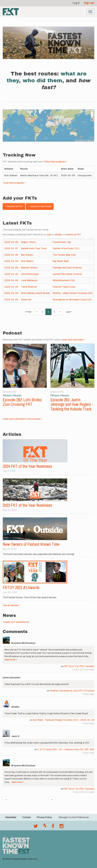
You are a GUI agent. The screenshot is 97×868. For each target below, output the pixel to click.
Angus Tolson (28, 242)
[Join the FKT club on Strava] (45, 827)
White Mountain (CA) (64, 280)
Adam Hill (26, 300)
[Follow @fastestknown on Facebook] (53, 827)
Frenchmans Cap (62, 242)
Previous (7, 366)
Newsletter (11, 817)
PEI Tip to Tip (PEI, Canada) (79, 666)
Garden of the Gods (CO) (66, 248)
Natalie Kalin (28, 248)
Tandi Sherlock (29, 287)
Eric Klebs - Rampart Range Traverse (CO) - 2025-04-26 (64, 720)
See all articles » (11, 605)
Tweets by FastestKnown (16, 622)
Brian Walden (28, 293)
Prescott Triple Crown (64, 287)
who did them (42, 80)
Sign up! (89, 3)
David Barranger (30, 274)
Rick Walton (27, 261)
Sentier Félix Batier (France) (67, 274)
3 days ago (88, 694)
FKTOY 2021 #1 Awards (21, 587)
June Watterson (29, 280)
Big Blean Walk (61, 261)
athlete (58, 235)
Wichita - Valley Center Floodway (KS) (73, 293)
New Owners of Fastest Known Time (31, 544)
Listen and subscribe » (73, 340)
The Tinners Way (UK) (64, 255)
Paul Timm (41, 248)
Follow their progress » (55, 162)
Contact (27, 817)
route (49, 235)
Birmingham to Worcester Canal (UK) (72, 300)
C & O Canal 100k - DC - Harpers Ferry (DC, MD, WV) (66, 749)
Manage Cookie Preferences (74, 817)
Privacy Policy (44, 817)
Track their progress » (14, 183)
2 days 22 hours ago (83, 670)
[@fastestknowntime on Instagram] (61, 827)
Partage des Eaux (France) (67, 268)
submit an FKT (73, 235)
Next (90, 366)
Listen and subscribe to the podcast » (23, 419)
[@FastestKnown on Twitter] (36, 827)
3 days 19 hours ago (83, 792)
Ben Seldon (27, 255)
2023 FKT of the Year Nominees (27, 505)
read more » (11, 660)
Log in (76, 3)
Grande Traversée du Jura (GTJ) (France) (72, 691)
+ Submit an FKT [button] (14, 206)
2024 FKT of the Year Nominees (27, 466)
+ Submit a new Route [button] (40, 206)
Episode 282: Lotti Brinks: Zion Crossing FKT (22, 402)
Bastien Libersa (29, 268)
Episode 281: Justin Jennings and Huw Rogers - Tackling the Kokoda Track (72, 404)
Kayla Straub (43, 293)
